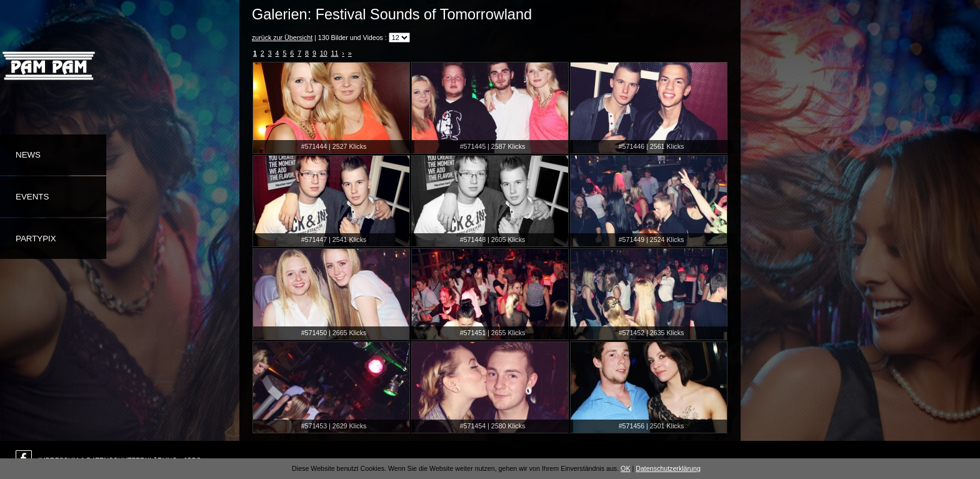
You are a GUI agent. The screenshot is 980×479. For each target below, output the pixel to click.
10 (324, 53)
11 (335, 53)
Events (32, 197)
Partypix (36, 239)
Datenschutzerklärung (668, 468)
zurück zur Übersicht (282, 38)
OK (625, 468)
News (28, 155)
